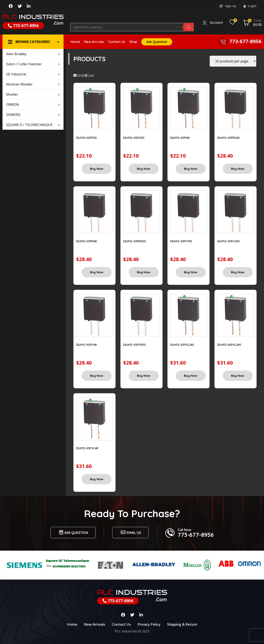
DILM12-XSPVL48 (87, 448)
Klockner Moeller (33, 84)
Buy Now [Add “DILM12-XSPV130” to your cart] (191, 272)
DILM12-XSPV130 (181, 241)
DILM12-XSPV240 (228, 241)
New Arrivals (94, 42)
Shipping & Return (182, 624)
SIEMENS (33, 115)
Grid (79, 75)
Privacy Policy (149, 624)
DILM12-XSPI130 (86, 138)
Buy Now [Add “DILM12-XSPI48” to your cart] (191, 169)
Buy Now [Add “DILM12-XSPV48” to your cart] (97, 376)
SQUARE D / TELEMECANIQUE (33, 125)
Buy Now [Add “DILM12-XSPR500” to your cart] (144, 272)
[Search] (189, 27)
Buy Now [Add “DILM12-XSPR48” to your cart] (97, 272)
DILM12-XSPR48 (86, 241)
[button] (33, 42)
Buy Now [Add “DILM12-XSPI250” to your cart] (144, 169)
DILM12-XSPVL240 (182, 345)
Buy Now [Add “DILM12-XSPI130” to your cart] (97, 169)
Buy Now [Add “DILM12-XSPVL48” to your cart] (97, 479)
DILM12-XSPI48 (180, 138)
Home (75, 42)
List (89, 75)
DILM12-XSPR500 (134, 241)
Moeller (33, 94)
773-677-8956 (23, 26)
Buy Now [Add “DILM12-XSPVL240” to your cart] (191, 376)
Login (250, 6)
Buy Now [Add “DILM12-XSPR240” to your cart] (238, 169)
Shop (133, 42)
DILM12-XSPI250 (134, 138)
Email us (130, 532)
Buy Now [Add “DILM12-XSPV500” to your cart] (144, 376)
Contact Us (117, 42)
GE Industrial (33, 74)
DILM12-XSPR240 (228, 138)
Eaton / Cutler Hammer (33, 64)
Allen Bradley (33, 54)
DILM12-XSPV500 (134, 345)
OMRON (33, 105)
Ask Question (157, 42)
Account (216, 23)
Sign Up (228, 6)
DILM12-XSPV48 (86, 345)
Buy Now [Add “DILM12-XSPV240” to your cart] (238, 272)
